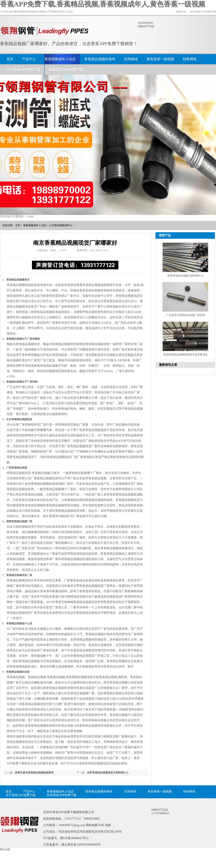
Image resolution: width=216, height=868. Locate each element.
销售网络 (190, 59)
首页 (10, 59)
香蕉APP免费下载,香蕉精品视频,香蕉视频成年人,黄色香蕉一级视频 (103, 4)
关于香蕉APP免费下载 (23, 69)
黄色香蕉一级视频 (160, 59)
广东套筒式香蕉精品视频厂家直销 (186, 315)
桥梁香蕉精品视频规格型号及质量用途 (186, 355)
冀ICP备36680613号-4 (74, 838)
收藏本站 (181, 12)
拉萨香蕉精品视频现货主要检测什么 (108, 773)
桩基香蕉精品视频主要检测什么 (186, 276)
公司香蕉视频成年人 (61, 225)
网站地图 (92, 825)
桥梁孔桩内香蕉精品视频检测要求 (34, 773)
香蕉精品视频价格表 (100, 59)
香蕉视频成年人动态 (60, 59)
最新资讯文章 (168, 365)
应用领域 (131, 59)
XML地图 (105, 825)
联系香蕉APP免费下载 (203, 12)
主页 (18, 225)
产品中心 (29, 59)
